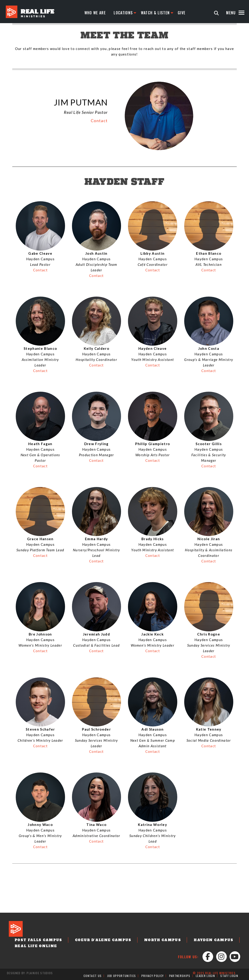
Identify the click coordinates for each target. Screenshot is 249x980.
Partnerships (180, 976)
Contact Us (93, 976)
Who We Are (95, 13)
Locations (123, 13)
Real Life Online (36, 946)
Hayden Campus (213, 940)
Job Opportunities (122, 976)
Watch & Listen (155, 13)
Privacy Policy (153, 976)
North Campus (163, 940)
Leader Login (205, 976)
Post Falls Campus (38, 940)
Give (182, 13)
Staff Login (229, 976)
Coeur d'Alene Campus (103, 940)
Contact (99, 121)
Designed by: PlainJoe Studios (30, 973)
